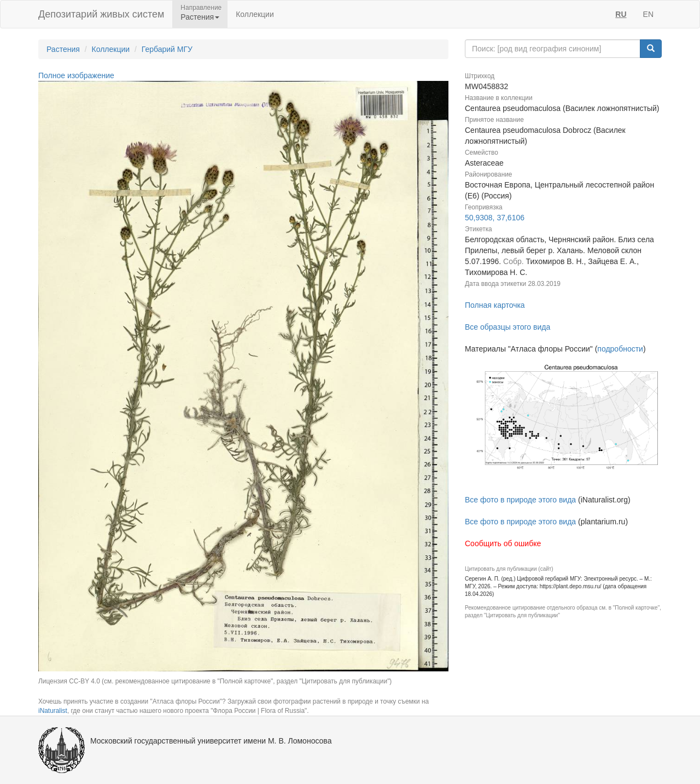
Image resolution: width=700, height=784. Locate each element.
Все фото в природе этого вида (520, 500)
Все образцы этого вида (507, 327)
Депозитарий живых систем (101, 14)
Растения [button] (200, 17)
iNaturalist (53, 711)
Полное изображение (76, 75)
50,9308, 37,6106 (495, 218)
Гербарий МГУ (167, 49)
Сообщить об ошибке (503, 543)
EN (648, 14)
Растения (63, 49)
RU (621, 14)
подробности (620, 349)
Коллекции (255, 14)
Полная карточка (495, 305)
